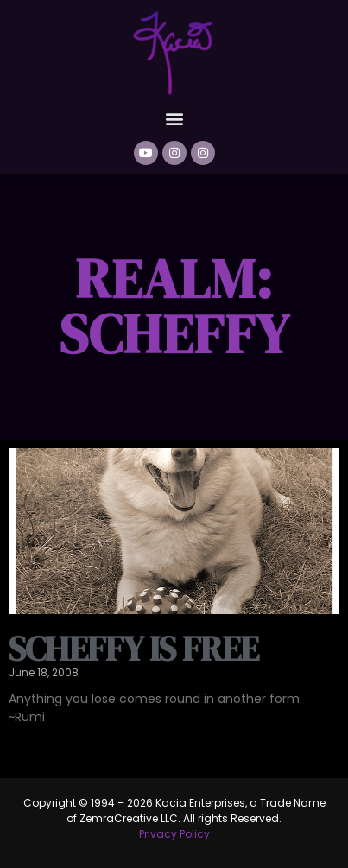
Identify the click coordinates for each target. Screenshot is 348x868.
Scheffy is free (133, 649)
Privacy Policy (174, 834)
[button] (174, 118)
